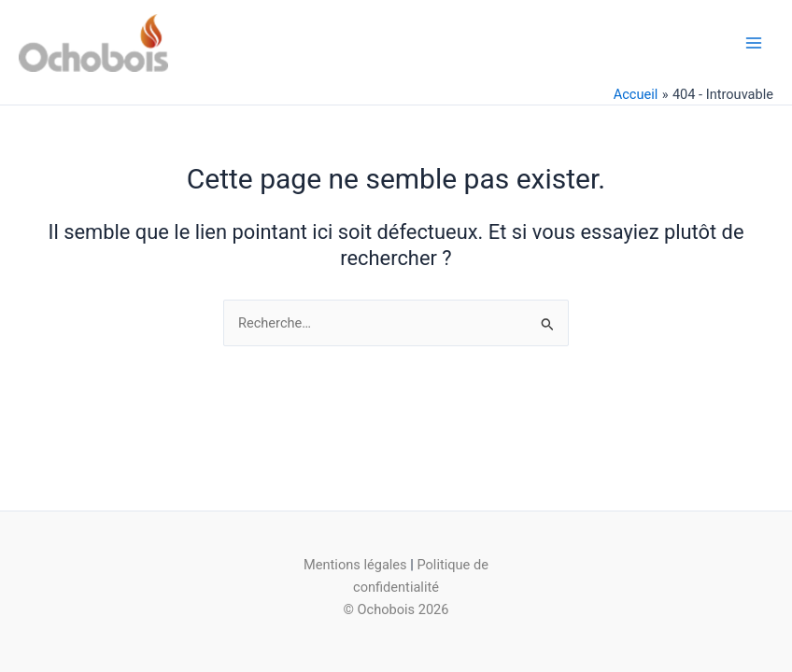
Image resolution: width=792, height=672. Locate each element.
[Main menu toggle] (754, 43)
